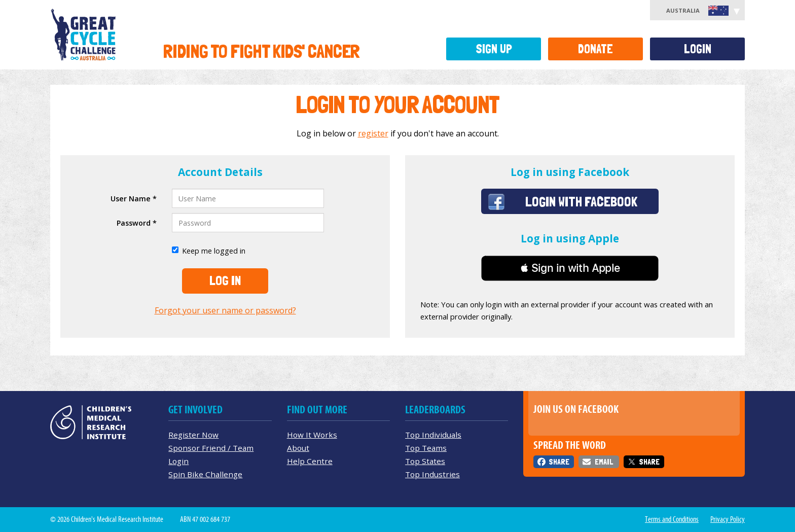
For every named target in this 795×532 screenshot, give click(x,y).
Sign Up (494, 49)
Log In (225, 280)
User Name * (134, 199)
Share (559, 462)
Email (604, 462)
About (298, 448)
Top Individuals (433, 435)
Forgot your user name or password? (225, 310)
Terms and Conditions (672, 519)
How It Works (312, 435)
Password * (137, 223)
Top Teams (426, 448)
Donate (595, 49)
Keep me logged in (209, 251)
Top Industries (432, 474)
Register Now (193, 435)
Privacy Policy (728, 519)
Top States (425, 461)
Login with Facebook (581, 201)
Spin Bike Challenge (205, 474)
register (373, 133)
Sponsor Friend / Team (211, 448)
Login (698, 49)
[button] (570, 268)
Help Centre (310, 461)
